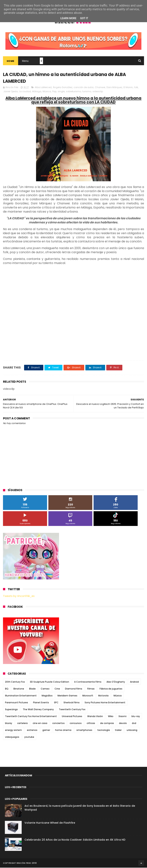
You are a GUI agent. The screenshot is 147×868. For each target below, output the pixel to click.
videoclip (98, 92)
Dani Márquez (114, 88)
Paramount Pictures (17, 703)
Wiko (111, 717)
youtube (29, 737)
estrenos (32, 730)
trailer (118, 730)
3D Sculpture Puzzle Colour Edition (49, 682)
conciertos (58, 724)
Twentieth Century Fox (72, 710)
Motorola (103, 696)
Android (134, 682)
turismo (87, 92)
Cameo (45, 689)
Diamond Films (74, 689)
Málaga (37, 92)
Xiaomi (122, 717)
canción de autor (84, 88)
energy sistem (13, 730)
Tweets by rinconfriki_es (19, 596)
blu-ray (136, 717)
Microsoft (88, 696)
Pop (54, 92)
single (61, 92)
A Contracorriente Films (88, 682)
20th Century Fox (15, 682)
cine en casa (40, 724)
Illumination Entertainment (21, 696)
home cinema (63, 730)
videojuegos (12, 737)
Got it (84, 18)
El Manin (128, 88)
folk (136, 88)
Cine (57, 689)
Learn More (68, 18)
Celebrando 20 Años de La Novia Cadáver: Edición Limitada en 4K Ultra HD (75, 840)
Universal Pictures (72, 717)
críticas (91, 724)
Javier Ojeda (11, 92)
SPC (56, 703)
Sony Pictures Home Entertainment (105, 703)
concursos (76, 724)
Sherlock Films (72, 703)
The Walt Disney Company (38, 710)
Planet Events (41, 703)
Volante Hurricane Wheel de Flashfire (50, 823)
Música (47, 92)
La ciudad (25, 92)
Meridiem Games (67, 696)
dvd (134, 724)
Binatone (19, 689)
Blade (32, 689)
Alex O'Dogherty (116, 682)
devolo (123, 724)
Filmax (91, 689)
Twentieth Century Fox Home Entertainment (31, 717)
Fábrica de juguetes (111, 689)
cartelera (22, 724)
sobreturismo (73, 92)
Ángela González (63, 88)
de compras (107, 724)
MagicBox (47, 696)
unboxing (132, 730)
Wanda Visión (95, 717)
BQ (7, 689)
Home (11, 61)
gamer (46, 730)
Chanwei (100, 88)
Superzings (11, 710)
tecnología (104, 730)
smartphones (84, 730)
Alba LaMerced (43, 88)
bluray (9, 724)
